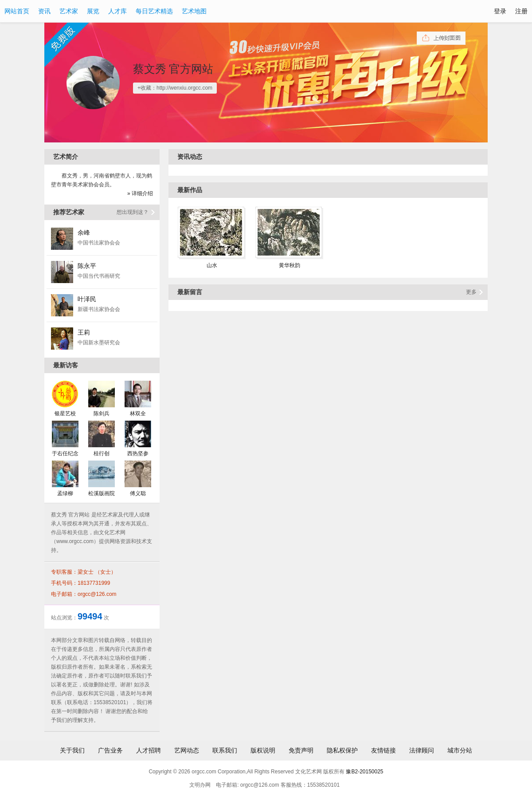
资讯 (44, 11)
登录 (500, 11)
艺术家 (69, 11)
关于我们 (72, 750)
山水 (212, 265)
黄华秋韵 (289, 265)
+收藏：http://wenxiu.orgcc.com (175, 88)
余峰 (84, 232)
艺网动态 (187, 750)
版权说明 (263, 750)
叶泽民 (87, 299)
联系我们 (225, 750)
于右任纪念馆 (65, 453)
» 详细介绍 (140, 193)
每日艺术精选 (154, 11)
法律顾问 (422, 750)
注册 (521, 11)
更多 (471, 292)
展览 (93, 11)
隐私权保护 (342, 750)
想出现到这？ (133, 212)
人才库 (117, 11)
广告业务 (110, 750)
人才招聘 (149, 750)
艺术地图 (194, 11)
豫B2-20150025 (364, 772)
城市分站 (460, 750)
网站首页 (17, 11)
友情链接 (383, 750)
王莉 (84, 332)
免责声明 (301, 750)
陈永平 (87, 266)
